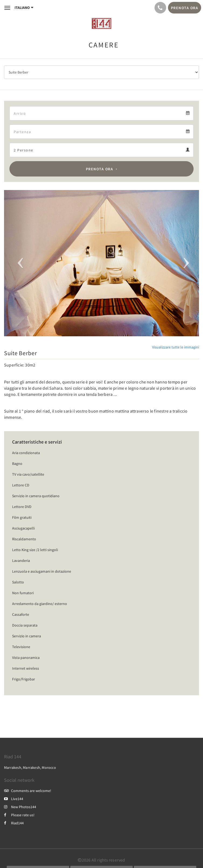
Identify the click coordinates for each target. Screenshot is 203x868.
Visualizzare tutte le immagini (176, 347)
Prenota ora (100, 169)
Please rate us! (19, 815)
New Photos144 (20, 807)
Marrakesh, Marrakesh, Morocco (30, 767)
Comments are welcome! (28, 791)
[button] (19, 263)
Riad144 (14, 823)
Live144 (14, 799)
